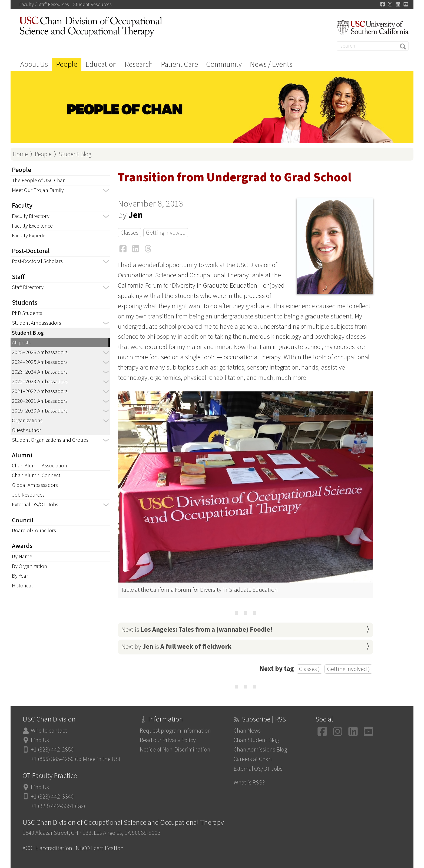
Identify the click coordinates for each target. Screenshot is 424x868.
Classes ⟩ (309, 669)
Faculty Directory (31, 216)
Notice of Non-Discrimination (175, 750)
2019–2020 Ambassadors (40, 411)
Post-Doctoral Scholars (37, 261)
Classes (130, 233)
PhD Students (27, 313)
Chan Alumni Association (39, 466)
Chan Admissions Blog (260, 750)
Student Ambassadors (37, 323)
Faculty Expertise (31, 236)
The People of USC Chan (39, 180)
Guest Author (27, 430)
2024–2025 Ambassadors (40, 362)
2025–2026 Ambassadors (40, 352)
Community (224, 64)
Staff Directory (28, 287)
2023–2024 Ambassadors (40, 372)
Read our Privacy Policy (168, 740)
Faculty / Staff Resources (44, 5)
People (67, 64)
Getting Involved (166, 233)
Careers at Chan (253, 759)
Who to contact (49, 731)
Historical (22, 586)
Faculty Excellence (32, 226)
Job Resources (28, 495)
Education (101, 64)
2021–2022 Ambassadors (40, 391)
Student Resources (92, 5)
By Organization (29, 566)
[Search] (373, 46)
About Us (34, 64)
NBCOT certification (100, 848)
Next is (197, 630)
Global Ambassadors (35, 485)
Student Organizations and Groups (50, 440)
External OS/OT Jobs (35, 505)
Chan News (247, 731)
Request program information (175, 731)
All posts (21, 343)
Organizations (27, 420)
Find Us (40, 740)
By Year (20, 576)
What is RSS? (249, 783)
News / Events (271, 64)
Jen (136, 215)
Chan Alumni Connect (36, 475)
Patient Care (179, 64)
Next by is (176, 647)
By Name (22, 556)
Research (139, 64)
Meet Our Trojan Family (38, 190)
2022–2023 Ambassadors (40, 382)
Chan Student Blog (256, 740)
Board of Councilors (34, 531)
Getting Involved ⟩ (348, 669)
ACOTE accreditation (47, 848)
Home (20, 154)
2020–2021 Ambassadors (40, 401)
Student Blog (75, 154)
